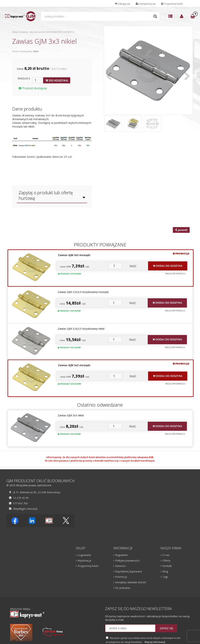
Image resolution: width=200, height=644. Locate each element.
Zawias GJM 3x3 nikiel (71, 415)
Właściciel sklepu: (27, 613)
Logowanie (84, 555)
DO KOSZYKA (57, 81)
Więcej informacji (175, 274)
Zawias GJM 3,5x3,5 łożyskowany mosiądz (83, 292)
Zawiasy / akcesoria (30, 32)
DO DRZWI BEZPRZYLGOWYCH (58, 32)
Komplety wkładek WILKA (130, 582)
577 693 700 (20, 503)
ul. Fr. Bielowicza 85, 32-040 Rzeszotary (36, 492)
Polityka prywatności (127, 561)
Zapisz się (166, 628)
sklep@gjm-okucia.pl (25, 509)
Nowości (120, 566)
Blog (165, 571)
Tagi (165, 577)
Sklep (15, 32)
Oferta (166, 561)
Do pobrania (123, 588)
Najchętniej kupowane (129, 571)
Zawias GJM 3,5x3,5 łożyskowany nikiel (81, 329)
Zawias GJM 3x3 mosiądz (74, 255)
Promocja (121, 577)
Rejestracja (84, 561)
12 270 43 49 (20, 498)
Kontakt (167, 566)
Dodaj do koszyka (168, 266)
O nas (166, 555)
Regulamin (121, 555)
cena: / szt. (75, 266)
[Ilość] (37, 80)
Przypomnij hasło (88, 566)
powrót (181, 230)
